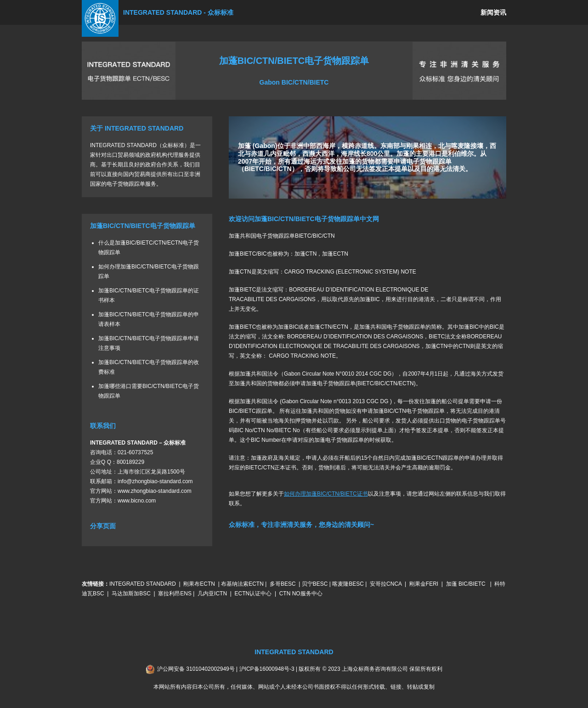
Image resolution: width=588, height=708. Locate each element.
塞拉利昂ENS (175, 594)
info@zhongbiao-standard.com (155, 481)
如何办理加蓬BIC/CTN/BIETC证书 (326, 493)
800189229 (130, 462)
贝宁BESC (315, 584)
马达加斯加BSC (131, 594)
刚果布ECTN (199, 584)
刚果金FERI (424, 584)
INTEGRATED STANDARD (143, 584)
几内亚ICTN (212, 594)
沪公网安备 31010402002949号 (196, 668)
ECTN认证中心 (253, 594)
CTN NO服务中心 (301, 594)
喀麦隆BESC (348, 584)
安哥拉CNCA (386, 584)
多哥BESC (283, 584)
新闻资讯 (493, 12)
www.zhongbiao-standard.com (155, 491)
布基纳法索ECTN (242, 584)
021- (123, 452)
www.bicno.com (137, 500)
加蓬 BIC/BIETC (466, 584)
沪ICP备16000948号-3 (267, 668)
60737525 (141, 452)
